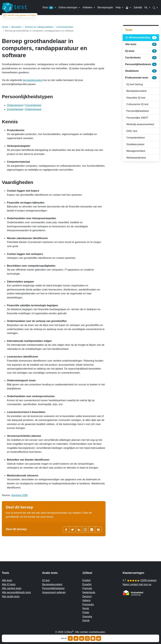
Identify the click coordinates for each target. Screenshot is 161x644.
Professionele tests (141, 78)
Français (87, 588)
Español (87, 584)
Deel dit (64, 638)
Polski (86, 612)
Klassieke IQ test (136, 98)
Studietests (141, 71)
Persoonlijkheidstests (141, 64)
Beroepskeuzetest (136, 91)
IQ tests (141, 51)
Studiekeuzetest (135, 144)
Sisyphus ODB (19, 495)
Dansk (86, 620)
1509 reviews (148, 580)
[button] (128, 8)
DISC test (132, 131)
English (86, 580)
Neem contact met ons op (137, 584)
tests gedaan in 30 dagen (20, 15)
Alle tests (141, 44)
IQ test (46, 580)
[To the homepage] (14, 8)
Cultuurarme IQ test (137, 104)
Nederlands (89, 592)
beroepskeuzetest (33, 80)
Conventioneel (33, 105)
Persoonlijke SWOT (137, 118)
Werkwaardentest (136, 158)
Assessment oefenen (54, 592)
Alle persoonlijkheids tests (16, 592)
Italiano (86, 600)
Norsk (86, 608)
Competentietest (136, 138)
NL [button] (146, 7)
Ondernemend (15, 105)
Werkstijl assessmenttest (140, 124)
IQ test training (135, 84)
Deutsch (87, 596)
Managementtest (136, 151)
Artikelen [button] (88, 7)
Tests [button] (48, 8)
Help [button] (118, 7)
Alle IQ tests (9, 584)
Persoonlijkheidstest (138, 111)
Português (88, 604)
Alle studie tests (11, 596)
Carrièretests (141, 58)
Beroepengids (105, 7)
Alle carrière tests (12, 588)
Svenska (87, 617)
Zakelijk (138, 7)
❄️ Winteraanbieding (141, 38)
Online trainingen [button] (68, 7)
